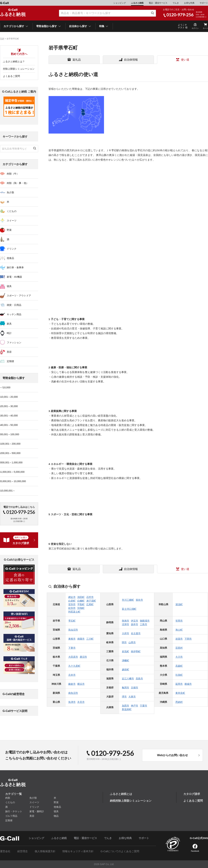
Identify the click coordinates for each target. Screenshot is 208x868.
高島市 (139, 679)
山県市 (132, 642)
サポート (204, 3)
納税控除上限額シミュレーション (131, 801)
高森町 (179, 666)
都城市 (188, 684)
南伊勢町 (136, 651)
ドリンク (34, 807)
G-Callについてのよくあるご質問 (120, 851)
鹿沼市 (83, 657)
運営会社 (5, 851)
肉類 (8, 798)
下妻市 (72, 648)
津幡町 (125, 660)
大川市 (179, 657)
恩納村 (179, 702)
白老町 (72, 601)
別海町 (81, 608)
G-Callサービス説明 (15, 711)
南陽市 (81, 639)
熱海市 (125, 621)
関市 (124, 642)
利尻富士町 (74, 612)
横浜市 (81, 684)
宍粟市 (144, 706)
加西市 (125, 706)
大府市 (125, 633)
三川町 (90, 639)
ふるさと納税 (137, 3)
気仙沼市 (73, 630)
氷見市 (81, 702)
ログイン (195, 28)
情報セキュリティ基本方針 (78, 851)
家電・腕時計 (37, 811)
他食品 (57, 807)
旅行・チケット (14, 811)
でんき (176, 3)
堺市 (124, 697)
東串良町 (180, 693)
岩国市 (179, 639)
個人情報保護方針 (45, 851)
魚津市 (72, 702)
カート (205, 28)
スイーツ (34, 802)
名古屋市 (136, 633)
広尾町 (90, 604)
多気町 (125, 651)
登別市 (72, 604)
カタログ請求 (192, 794)
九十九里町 (74, 666)
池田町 (81, 597)
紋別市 (72, 608)
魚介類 (33, 798)
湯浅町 (179, 604)
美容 (32, 816)
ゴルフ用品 (11, 816)
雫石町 (72, 621)
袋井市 (135, 624)
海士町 (179, 630)
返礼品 (77, 60)
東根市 (72, 639)
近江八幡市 (128, 679)
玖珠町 (179, 675)
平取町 (81, 604)
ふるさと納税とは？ (14, 61)
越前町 (125, 669)
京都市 (135, 688)
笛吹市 (139, 600)
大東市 (132, 697)
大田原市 (73, 657)
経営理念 (23, 851)
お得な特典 (189, 3)
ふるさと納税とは (121, 794)
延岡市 (179, 684)
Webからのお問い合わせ (172, 755)
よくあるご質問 (11, 76)
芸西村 (179, 648)
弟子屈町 (91, 601)
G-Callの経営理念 (14, 694)
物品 (56, 816)
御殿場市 (145, 621)
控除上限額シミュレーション (19, 69)
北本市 (72, 675)
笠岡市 (179, 621)
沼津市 (125, 624)
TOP (2, 39)
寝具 (56, 811)
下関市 (188, 639)
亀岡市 (125, 688)
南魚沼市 (73, 693)
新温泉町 (127, 709)
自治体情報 (131, 60)
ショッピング (120, 3)
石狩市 (90, 597)
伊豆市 (135, 621)
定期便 (9, 820)
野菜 (56, 802)
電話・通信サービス (158, 3)
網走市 (72, 597)
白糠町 (81, 601)
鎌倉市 (72, 684)
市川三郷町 (128, 600)
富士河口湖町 (129, 609)
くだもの (10, 802)
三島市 (144, 624)
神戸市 (135, 706)
